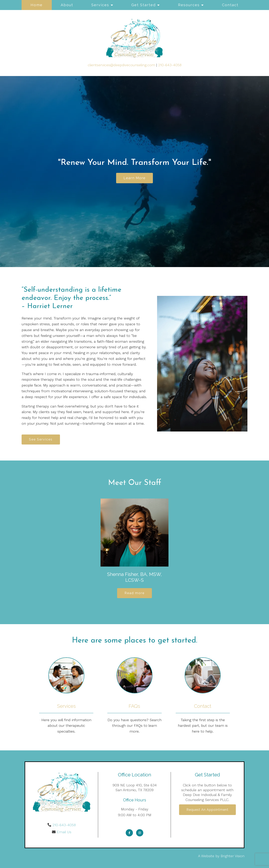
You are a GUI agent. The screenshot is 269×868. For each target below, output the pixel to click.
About (67, 5)
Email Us (64, 832)
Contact (230, 5)
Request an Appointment (207, 810)
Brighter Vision (233, 856)
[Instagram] (140, 833)
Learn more (134, 178)
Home (37, 5)
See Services (41, 439)
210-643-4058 (170, 65)
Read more (134, 593)
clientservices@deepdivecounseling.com (121, 65)
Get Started (143, 5)
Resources (189, 5)
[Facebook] (129, 833)
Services (100, 5)
